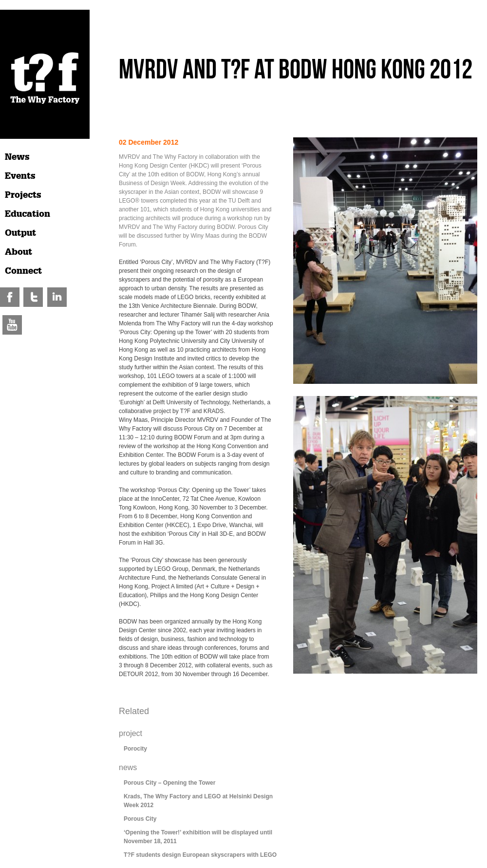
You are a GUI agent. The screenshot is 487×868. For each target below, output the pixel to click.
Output (20, 233)
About (19, 252)
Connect (23, 271)
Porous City (140, 819)
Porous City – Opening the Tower (169, 783)
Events (20, 176)
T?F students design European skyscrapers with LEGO (200, 855)
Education (28, 214)
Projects (23, 195)
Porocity (135, 749)
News (17, 157)
